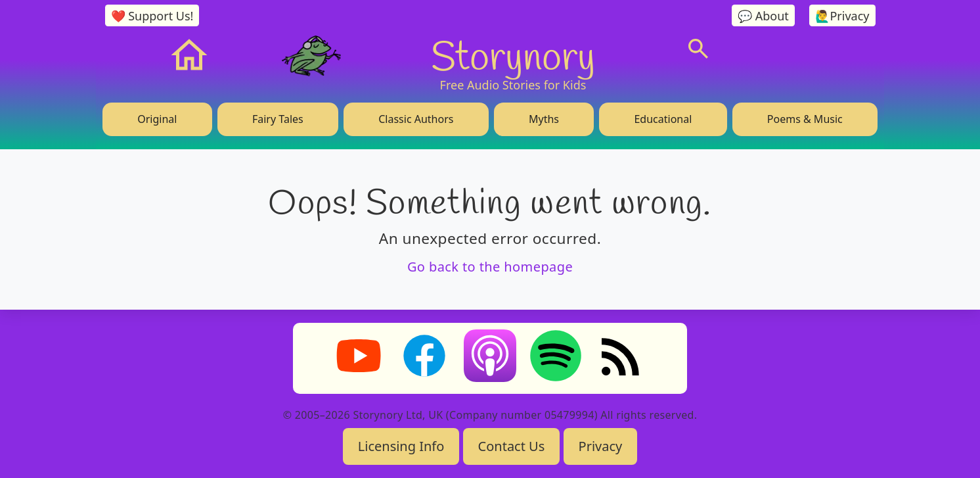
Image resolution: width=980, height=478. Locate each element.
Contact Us (512, 446)
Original (157, 119)
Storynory (513, 55)
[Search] (698, 49)
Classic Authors (416, 119)
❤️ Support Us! (152, 16)
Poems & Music (805, 119)
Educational (663, 119)
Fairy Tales (278, 119)
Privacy (601, 446)
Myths (544, 119)
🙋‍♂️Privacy (842, 16)
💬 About (763, 16)
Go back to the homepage (490, 267)
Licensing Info (401, 446)
